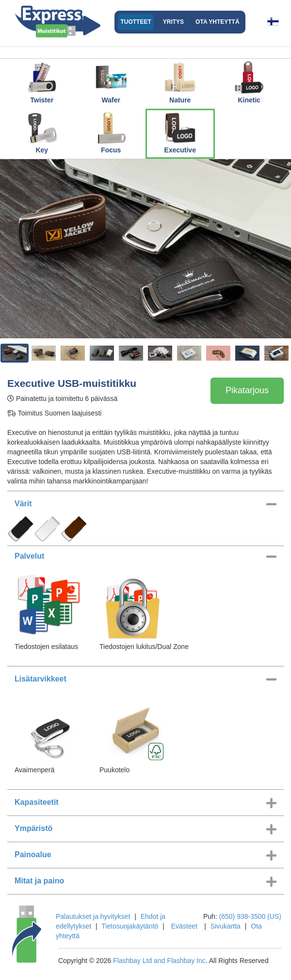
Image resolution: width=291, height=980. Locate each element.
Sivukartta (226, 926)
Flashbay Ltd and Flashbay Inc (159, 961)
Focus (111, 132)
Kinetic (249, 82)
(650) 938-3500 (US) (250, 916)
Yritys (173, 22)
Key (42, 132)
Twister (42, 82)
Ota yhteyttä (217, 22)
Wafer (111, 82)
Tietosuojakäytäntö (130, 926)
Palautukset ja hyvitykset (93, 916)
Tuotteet (136, 22)
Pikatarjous (247, 390)
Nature (180, 82)
